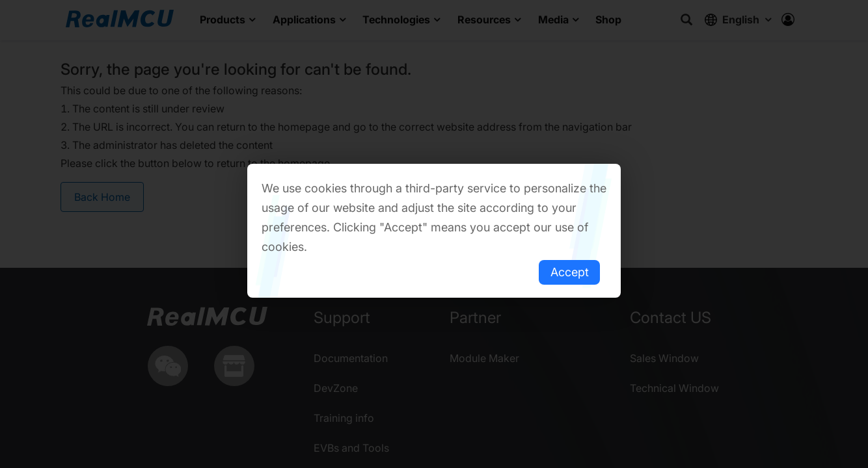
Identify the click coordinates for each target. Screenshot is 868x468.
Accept (570, 272)
